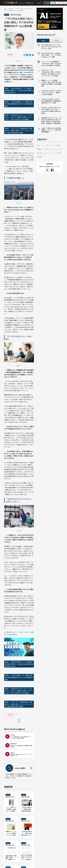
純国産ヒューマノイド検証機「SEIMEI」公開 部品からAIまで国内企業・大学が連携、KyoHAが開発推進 (51, 83)
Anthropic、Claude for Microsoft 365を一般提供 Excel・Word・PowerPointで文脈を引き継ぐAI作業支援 (51, 110)
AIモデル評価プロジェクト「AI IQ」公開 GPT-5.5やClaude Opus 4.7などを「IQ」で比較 (51, 47)
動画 (55, 3)
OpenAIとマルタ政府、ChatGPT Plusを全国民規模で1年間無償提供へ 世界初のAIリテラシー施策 (52, 101)
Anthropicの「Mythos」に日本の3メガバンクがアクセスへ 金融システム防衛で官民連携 (51, 93)
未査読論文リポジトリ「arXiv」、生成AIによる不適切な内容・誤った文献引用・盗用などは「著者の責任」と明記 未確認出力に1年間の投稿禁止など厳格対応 (51, 121)
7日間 (43, 41)
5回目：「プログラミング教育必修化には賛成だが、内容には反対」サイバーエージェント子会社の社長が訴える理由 (19, 131)
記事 (48, 3)
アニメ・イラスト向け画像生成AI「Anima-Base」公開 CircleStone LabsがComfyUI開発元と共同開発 (51, 64)
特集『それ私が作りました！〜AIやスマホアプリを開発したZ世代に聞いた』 (19, 75)
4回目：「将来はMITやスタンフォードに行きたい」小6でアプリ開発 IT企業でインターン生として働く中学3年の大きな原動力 (19, 117)
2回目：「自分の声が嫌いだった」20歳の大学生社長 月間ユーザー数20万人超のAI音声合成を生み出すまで (19, 90)
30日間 (56, 41)
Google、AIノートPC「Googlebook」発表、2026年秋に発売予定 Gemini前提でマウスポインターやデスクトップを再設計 (51, 73)
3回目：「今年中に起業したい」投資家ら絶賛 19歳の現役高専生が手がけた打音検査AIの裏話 (19, 104)
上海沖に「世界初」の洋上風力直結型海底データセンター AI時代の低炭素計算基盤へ (51, 130)
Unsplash (18, 203)
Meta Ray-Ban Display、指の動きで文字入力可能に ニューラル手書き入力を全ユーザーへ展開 (51, 55)
